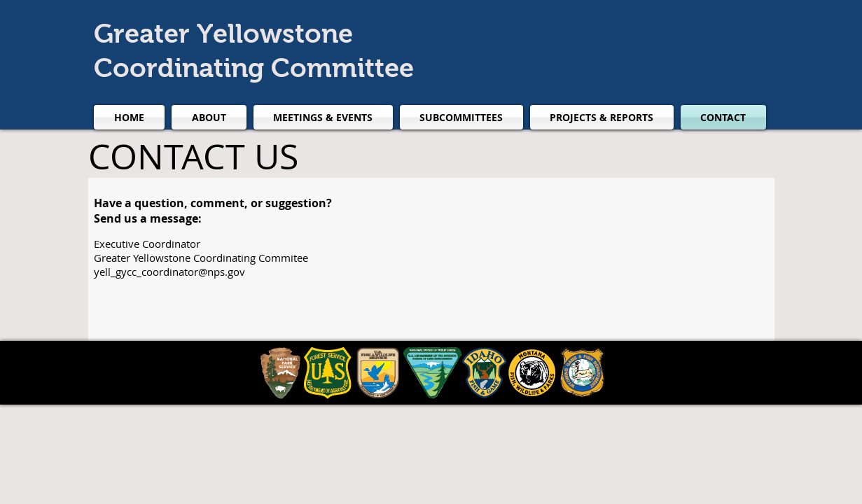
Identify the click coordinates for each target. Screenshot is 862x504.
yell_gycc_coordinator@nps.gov (169, 272)
